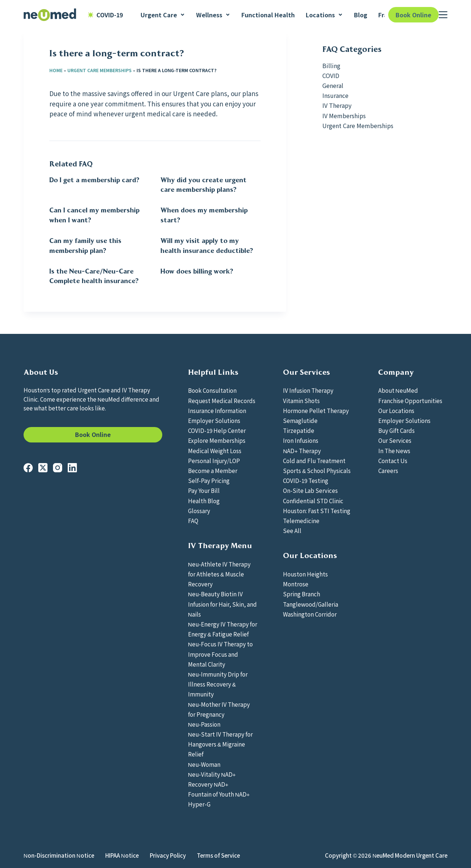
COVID (331, 75)
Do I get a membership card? (94, 180)
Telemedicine (301, 521)
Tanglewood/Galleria (311, 604)
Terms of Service (218, 855)
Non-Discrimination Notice (59, 855)
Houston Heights (305, 574)
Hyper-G (199, 804)
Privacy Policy (168, 855)
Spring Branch (302, 594)
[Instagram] (58, 468)
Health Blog (204, 501)
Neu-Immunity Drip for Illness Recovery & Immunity (218, 684)
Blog (361, 15)
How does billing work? (197, 271)
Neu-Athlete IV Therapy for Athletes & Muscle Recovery (219, 574)
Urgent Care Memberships (100, 70)
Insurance (335, 95)
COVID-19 (105, 15)
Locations (324, 15)
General (333, 85)
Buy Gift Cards (396, 430)
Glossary (199, 511)
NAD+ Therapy (302, 451)
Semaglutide (300, 420)
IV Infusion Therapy (308, 390)
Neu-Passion (204, 724)
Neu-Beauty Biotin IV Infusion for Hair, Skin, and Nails (222, 604)
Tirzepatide (299, 430)
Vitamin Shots (301, 401)
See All (292, 530)
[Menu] (443, 15)
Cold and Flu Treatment (314, 461)
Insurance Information (217, 410)
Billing (331, 66)
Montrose (296, 584)
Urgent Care (163, 15)
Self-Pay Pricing (209, 480)
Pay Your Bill (204, 490)
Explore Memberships (217, 440)
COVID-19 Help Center (217, 430)
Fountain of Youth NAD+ (219, 794)
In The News (394, 451)
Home (56, 70)
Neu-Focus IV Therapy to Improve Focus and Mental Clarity (220, 654)
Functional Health (268, 15)
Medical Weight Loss (215, 451)
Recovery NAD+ (208, 784)
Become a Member (213, 470)
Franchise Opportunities (410, 401)
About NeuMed (398, 390)
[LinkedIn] (72, 468)
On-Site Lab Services (310, 490)
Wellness (213, 15)
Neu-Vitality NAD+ (212, 774)
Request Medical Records (222, 401)
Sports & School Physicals (317, 470)
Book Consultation (212, 390)
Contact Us (393, 461)
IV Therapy (337, 105)
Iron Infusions (301, 440)
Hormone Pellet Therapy (316, 410)
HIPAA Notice (122, 855)
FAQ (193, 521)
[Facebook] (28, 468)
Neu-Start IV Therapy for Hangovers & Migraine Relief (220, 744)
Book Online (413, 15)
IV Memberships (344, 116)
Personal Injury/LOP (214, 461)
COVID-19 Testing (306, 480)
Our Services (395, 440)
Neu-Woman (204, 764)
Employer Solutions (214, 420)
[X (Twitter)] (43, 468)
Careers (388, 470)
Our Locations (396, 410)
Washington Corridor (310, 614)
